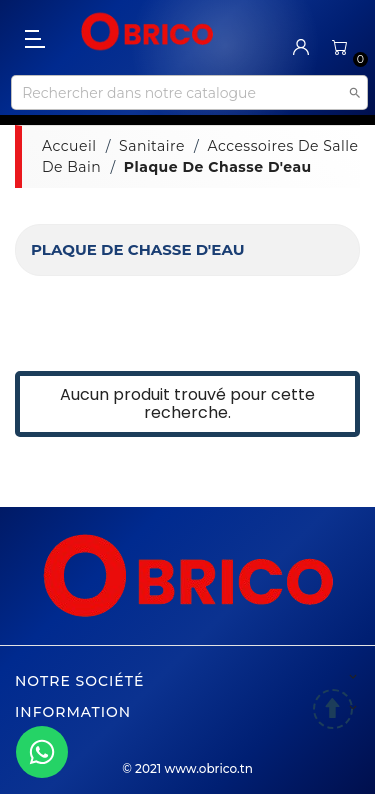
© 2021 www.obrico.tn (187, 768)
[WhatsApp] (42, 752)
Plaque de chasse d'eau (137, 249)
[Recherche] (189, 92)
